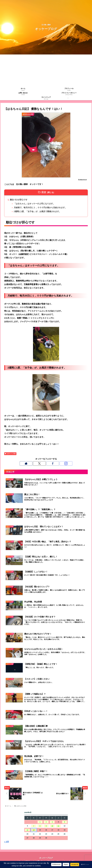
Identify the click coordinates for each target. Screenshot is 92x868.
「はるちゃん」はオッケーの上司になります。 (34, 204)
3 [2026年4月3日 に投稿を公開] (52, 822)
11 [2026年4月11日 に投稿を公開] (58, 826)
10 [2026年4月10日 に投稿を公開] (52, 826)
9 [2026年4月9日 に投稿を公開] (46, 826)
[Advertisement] (46, 71)
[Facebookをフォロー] (49, 463)
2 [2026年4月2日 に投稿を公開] (46, 822)
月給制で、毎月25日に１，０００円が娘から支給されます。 (40, 208)
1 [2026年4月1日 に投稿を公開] (40, 822)
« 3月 (7, 842)
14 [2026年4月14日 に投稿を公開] (34, 830)
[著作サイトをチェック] (39, 463)
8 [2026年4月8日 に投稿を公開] (40, 826)
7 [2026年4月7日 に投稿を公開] (34, 826)
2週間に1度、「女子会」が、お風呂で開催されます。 (37, 211)
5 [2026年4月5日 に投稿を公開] (65, 822)
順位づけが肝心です (19, 200)
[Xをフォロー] (44, 463)
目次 (44, 192)
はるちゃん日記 (10, 454)
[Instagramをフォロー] (54, 463)
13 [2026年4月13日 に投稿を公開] (27, 830)
